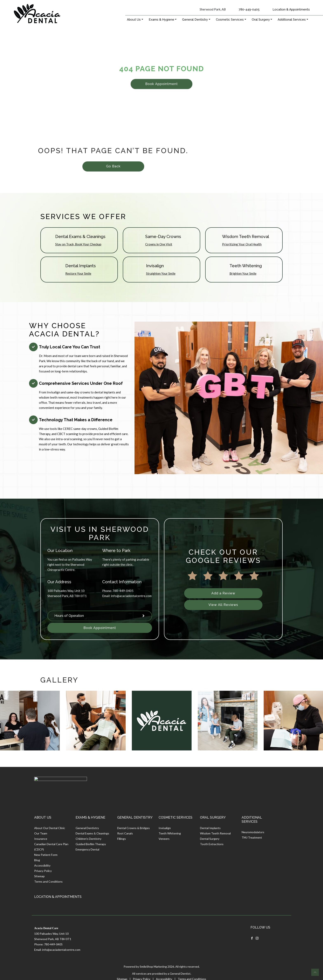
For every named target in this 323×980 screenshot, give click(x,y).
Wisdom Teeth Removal (215, 833)
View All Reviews (223, 605)
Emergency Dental (87, 849)
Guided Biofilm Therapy (91, 844)
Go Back (113, 166)
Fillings (122, 839)
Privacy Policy (43, 871)
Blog (37, 860)
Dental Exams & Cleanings (92, 833)
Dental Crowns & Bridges (133, 828)
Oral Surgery (261, 20)
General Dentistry (195, 20)
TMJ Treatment (252, 837)
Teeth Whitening (170, 833)
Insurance (41, 839)
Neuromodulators (253, 832)
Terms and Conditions (48, 881)
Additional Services (292, 20)
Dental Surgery (210, 839)
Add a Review (223, 593)
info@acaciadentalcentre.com (131, 596)
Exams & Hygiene (161, 20)
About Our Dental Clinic (50, 828)
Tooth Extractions (212, 844)
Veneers (164, 839)
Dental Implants (210, 828)
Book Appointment (161, 84)
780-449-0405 (249, 9)
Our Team (41, 833)
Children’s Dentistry (88, 839)
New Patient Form (46, 855)
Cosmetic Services (230, 20)
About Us (134, 20)
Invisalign (165, 828)
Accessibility (42, 865)
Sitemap (39, 876)
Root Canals (125, 833)
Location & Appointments (291, 9)
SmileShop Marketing (153, 967)
